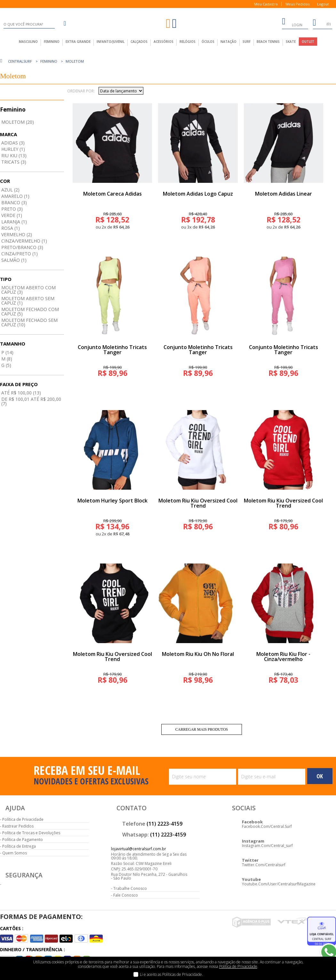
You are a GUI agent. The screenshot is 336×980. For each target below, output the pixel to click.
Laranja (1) (14, 222)
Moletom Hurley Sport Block (112, 501)
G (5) (6, 365)
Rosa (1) (11, 228)
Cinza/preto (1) (20, 254)
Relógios (188, 42)
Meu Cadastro (266, 4)
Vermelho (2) (17, 234)
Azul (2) (10, 190)
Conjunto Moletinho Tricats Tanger (112, 350)
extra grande (78, 42)
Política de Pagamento (23, 840)
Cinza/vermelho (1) (24, 241)
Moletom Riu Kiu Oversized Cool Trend (198, 503)
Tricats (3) (14, 162)
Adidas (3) (13, 143)
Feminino (49, 61)
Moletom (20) (18, 122)
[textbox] (29, 24)
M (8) (7, 359)
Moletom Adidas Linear (284, 194)
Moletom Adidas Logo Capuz (198, 194)
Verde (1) (12, 215)
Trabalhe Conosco (130, 888)
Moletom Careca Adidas (112, 194)
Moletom (75, 61)
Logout (323, 4)
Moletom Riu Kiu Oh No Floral (198, 654)
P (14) (7, 352)
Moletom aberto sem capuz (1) (28, 301)
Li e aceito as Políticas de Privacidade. (171, 974)
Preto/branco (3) (22, 247)
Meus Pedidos (297, 4)
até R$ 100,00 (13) (21, 393)
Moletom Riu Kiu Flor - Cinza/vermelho (283, 657)
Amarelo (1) (15, 196)
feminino (52, 42)
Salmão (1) (14, 260)
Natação (228, 42)
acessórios (164, 42)
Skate (291, 42)
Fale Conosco (126, 895)
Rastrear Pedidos (18, 826)
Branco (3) (14, 202)
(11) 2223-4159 (164, 824)
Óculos (208, 42)
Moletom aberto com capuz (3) (28, 290)
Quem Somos (15, 853)
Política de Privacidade (23, 819)
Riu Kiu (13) (14, 156)
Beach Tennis (268, 42)
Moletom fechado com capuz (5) (30, 311)
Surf (247, 42)
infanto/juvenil (111, 42)
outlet (308, 42)
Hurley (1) (13, 149)
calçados (139, 42)
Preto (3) (12, 209)
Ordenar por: (81, 91)
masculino (28, 42)
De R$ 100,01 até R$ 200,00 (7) (31, 401)
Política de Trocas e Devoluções (31, 833)
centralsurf (20, 61)
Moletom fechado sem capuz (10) (29, 322)
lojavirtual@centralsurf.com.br (139, 849)
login (292, 22)
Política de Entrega (19, 846)
